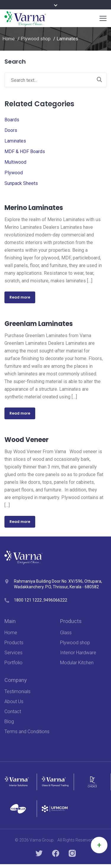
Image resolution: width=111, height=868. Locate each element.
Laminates (15, 141)
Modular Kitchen (77, 663)
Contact (13, 712)
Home (9, 39)
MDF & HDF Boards (25, 151)
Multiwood (15, 162)
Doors (11, 130)
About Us (14, 701)
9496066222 (55, 600)
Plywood (14, 173)
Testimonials (17, 691)
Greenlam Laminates (39, 324)
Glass (66, 633)
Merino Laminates (34, 208)
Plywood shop (36, 39)
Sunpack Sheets (21, 183)
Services (13, 653)
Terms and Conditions (27, 732)
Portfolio (13, 663)
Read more (20, 297)
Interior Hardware (78, 653)
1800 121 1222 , (29, 600)
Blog (9, 722)
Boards (12, 120)
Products (14, 643)
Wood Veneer (26, 440)
